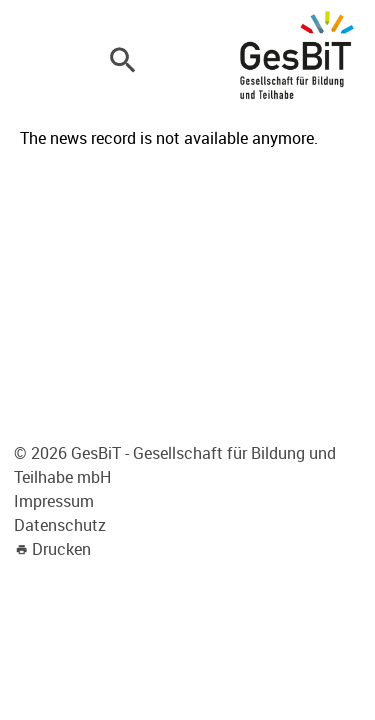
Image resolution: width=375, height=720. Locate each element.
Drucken (61, 549)
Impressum (54, 501)
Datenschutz (60, 525)
